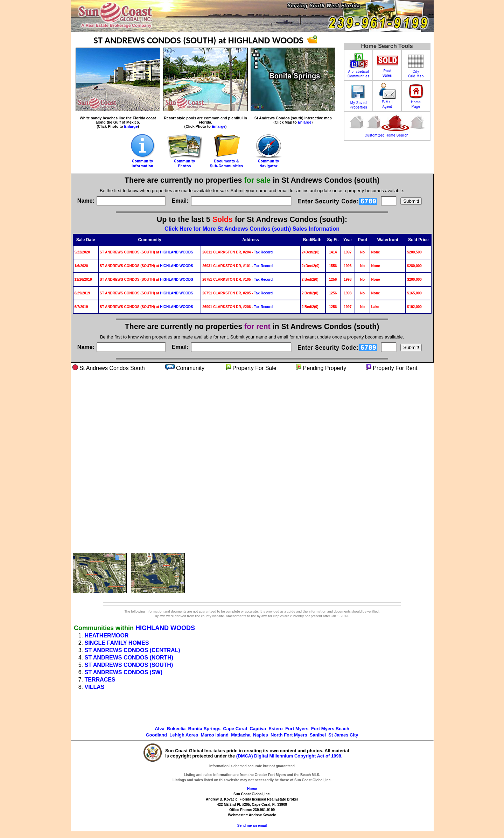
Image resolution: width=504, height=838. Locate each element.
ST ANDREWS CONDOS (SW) (124, 672)
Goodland (156, 735)
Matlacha (241, 735)
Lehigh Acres (184, 735)
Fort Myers (297, 729)
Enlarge (131, 126)
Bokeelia (176, 729)
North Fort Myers (289, 735)
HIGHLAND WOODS (176, 252)
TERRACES (100, 680)
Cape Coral (235, 729)
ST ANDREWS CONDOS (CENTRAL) (132, 650)
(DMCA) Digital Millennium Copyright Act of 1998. (289, 756)
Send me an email (252, 826)
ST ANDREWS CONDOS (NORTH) (129, 658)
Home (252, 789)
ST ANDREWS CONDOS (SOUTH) (129, 665)
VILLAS (95, 687)
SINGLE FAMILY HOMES (117, 643)
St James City (343, 735)
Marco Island (214, 735)
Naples (261, 735)
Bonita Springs (204, 729)
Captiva (258, 729)
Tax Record (263, 252)
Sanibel (318, 735)
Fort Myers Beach (330, 729)
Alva (159, 729)
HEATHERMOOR (107, 636)
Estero (275, 729)
